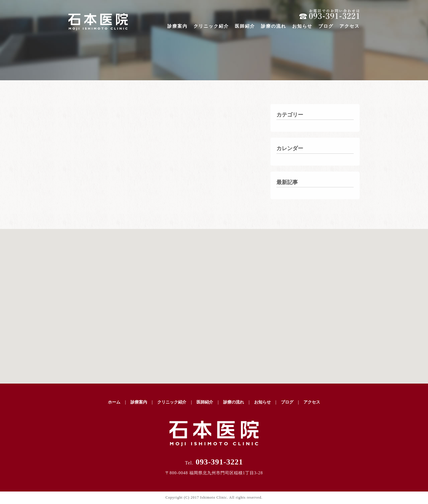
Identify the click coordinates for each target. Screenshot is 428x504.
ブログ (326, 26)
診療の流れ (274, 26)
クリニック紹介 (211, 26)
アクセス (350, 26)
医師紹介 (245, 26)
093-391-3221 (214, 462)
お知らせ (302, 26)
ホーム (114, 402)
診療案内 (177, 26)
